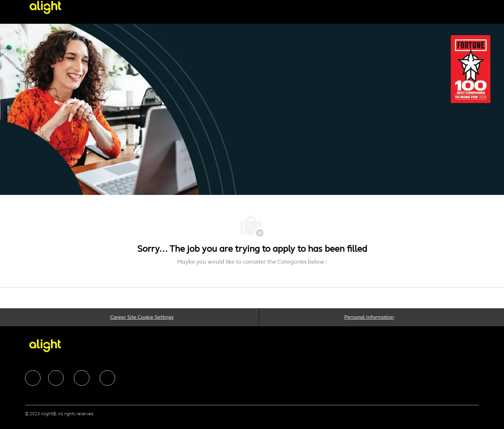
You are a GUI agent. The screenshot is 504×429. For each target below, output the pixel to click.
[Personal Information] (369, 317)
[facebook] (33, 378)
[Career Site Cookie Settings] (142, 317)
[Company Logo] (56, 7)
